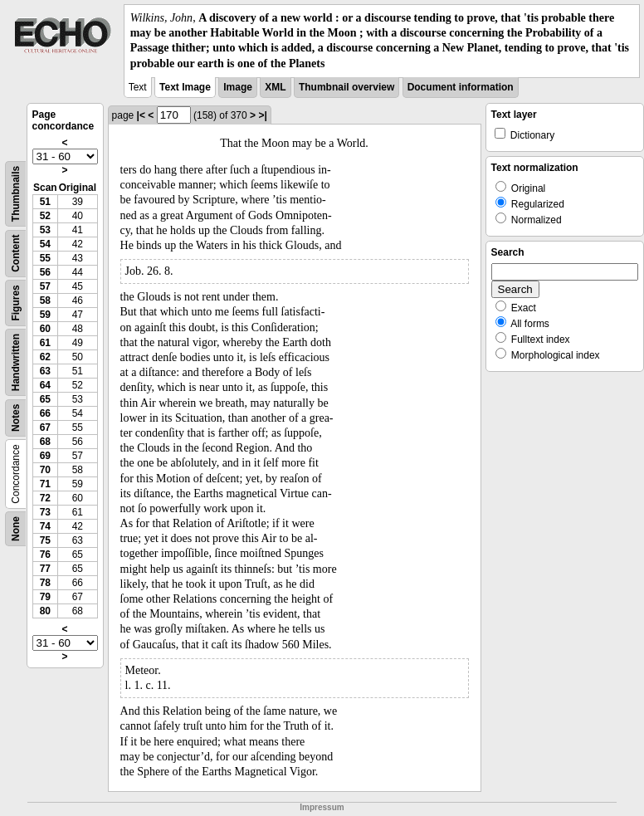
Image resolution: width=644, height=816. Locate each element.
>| (262, 115)
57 (45, 286)
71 (45, 484)
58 (45, 301)
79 (45, 597)
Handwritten (16, 362)
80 (45, 611)
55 (45, 258)
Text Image (185, 87)
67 (45, 428)
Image (238, 87)
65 (45, 399)
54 (45, 244)
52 (45, 216)
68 (45, 442)
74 (45, 526)
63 (45, 371)
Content (16, 253)
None (16, 529)
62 (45, 357)
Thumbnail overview (346, 87)
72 (45, 498)
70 (45, 470)
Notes (16, 417)
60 (45, 329)
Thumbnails (16, 194)
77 (45, 569)
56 (45, 272)
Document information (461, 87)
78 (45, 583)
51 (45, 202)
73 (45, 512)
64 (45, 385)
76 (45, 555)
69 (45, 456)
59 (45, 315)
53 (45, 230)
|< (141, 115)
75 (45, 540)
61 (45, 343)
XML (275, 87)
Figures (16, 303)
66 (45, 413)
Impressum (322, 807)
